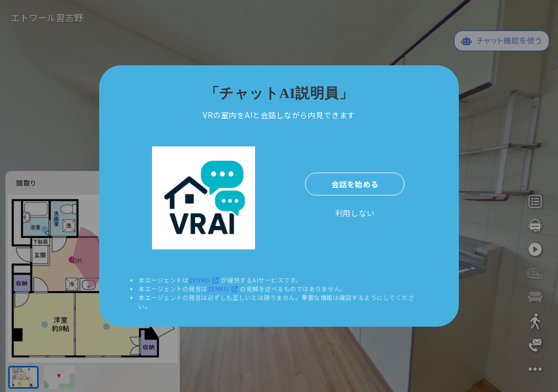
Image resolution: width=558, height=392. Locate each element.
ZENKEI (205, 280)
